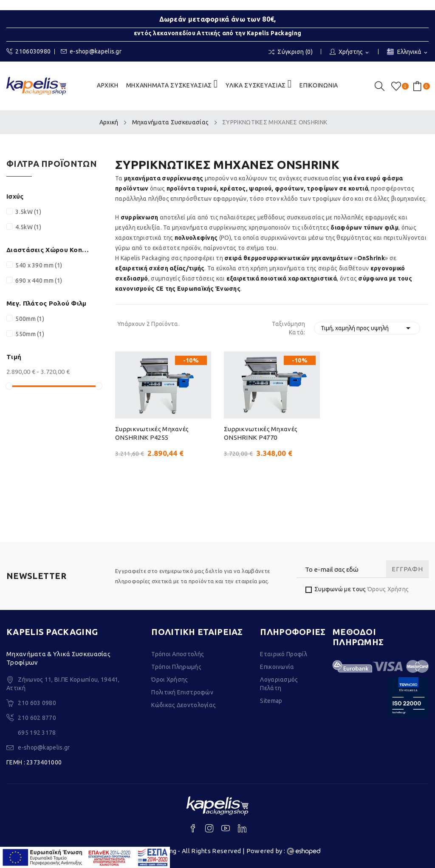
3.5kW (28, 212)
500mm (30, 319)
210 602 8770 (37, 718)
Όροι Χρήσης (169, 680)
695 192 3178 (37, 733)
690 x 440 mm (39, 281)
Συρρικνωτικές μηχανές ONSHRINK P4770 (261, 433)
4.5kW (28, 227)
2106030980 (28, 52)
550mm (30, 334)
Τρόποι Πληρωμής (176, 667)
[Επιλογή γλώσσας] (408, 52)
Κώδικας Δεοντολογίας (184, 705)
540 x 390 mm (39, 265)
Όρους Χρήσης (388, 589)
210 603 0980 (37, 703)
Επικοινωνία (277, 667)
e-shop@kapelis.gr (91, 52)
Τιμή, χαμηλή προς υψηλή (367, 328)
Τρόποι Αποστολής (178, 654)
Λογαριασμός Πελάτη (279, 684)
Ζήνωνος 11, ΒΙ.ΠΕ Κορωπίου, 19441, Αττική (63, 684)
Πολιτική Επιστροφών (182, 692)
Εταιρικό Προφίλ (284, 654)
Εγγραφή (407, 569)
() (398, 86)
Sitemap (271, 701)
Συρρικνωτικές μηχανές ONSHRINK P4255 (152, 433)
